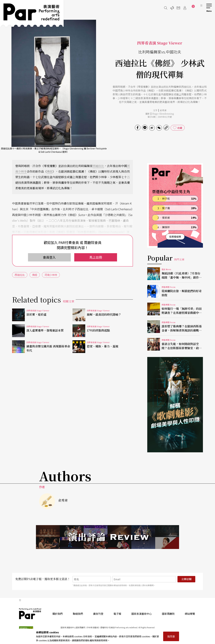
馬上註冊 (96, 257)
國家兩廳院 (168, 614)
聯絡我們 (78, 614)
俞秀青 (163, 110)
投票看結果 (175, 237)
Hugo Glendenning (163, 114)
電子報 (117, 614)
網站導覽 (190, 614)
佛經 (50, 171)
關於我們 (58, 614)
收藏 (180, 128)
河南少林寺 (51, 275)
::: (201, 5)
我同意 (171, 636)
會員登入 (49, 257)
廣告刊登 (98, 614)
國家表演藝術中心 (142, 614)
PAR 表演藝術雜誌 (30, 614)
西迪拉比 (98, 166)
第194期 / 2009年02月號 (160, 117)
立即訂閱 (186, 579)
